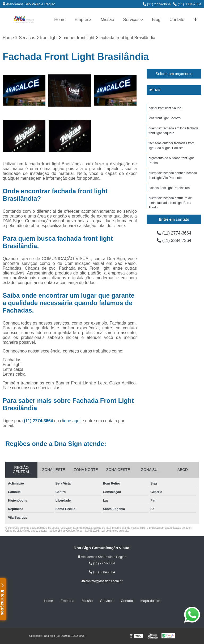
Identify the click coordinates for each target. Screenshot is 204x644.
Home (60, 20)
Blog (156, 20)
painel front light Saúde (165, 108)
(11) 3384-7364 (187, 4)
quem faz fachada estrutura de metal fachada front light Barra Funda (170, 203)
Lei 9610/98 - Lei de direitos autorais (107, 531)
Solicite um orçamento (174, 74)
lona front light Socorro (165, 118)
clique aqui (70, 421)
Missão (107, 20)
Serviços (131, 20)
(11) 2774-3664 (157, 4)
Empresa (83, 20)
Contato (177, 20)
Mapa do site (150, 601)
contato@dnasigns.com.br (102, 581)
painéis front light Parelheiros (169, 188)
